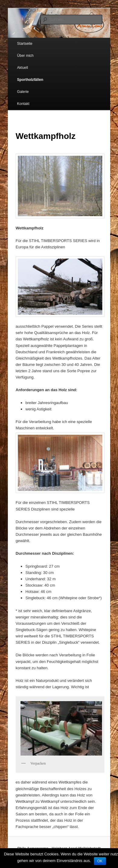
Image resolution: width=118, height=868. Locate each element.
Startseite (25, 44)
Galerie (23, 92)
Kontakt (23, 104)
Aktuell (23, 68)
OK (100, 861)
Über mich (26, 56)
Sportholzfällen (30, 80)
